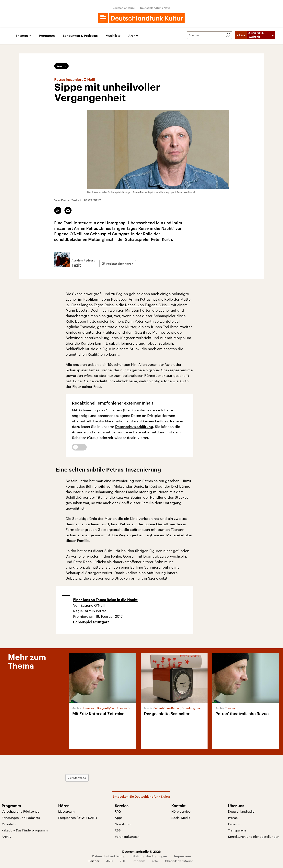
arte (155, 861)
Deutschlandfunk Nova (155, 8)
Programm (47, 36)
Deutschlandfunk (124, 8)
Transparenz (237, 830)
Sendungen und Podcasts (21, 818)
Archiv (133, 36)
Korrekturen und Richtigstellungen (254, 836)
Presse (233, 818)
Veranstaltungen (127, 836)
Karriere (234, 824)
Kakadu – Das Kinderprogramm (25, 830)
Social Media (181, 818)
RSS (118, 830)
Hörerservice (181, 811)
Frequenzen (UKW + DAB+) (78, 818)
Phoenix (139, 861)
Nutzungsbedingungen (150, 856)
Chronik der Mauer (179, 861)
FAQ (118, 811)
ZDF (123, 861)
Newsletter (123, 824)
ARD (109, 861)
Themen (22, 36)
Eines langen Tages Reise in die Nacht (105, 600)
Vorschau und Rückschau (21, 811)
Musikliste (113, 36)
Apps (119, 818)
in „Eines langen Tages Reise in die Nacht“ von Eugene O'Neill (118, 305)
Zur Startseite (77, 778)
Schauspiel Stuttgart (91, 622)
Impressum (183, 856)
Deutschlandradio (241, 811)
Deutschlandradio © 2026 (141, 851)
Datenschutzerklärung (134, 427)
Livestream (66, 811)
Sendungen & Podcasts (80, 36)
